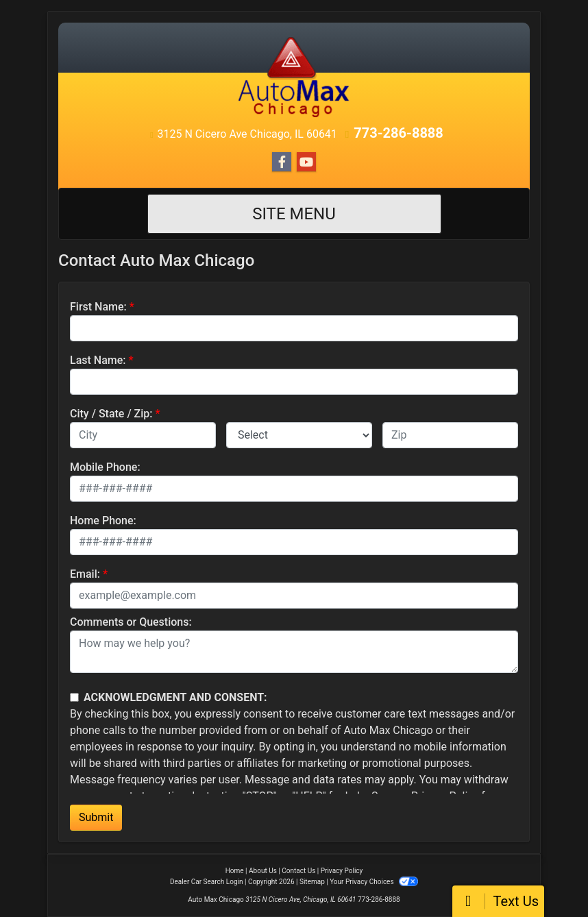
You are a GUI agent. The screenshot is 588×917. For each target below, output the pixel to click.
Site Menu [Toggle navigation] (294, 214)
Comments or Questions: (131, 622)
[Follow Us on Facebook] (282, 162)
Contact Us (298, 871)
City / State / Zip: (111, 414)
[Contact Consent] (74, 697)
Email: (85, 574)
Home (235, 871)
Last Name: (98, 360)
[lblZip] (450, 435)
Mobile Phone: (105, 467)
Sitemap (312, 882)
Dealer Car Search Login (207, 882)
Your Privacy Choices (374, 882)
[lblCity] (143, 435)
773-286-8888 (399, 133)
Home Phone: (103, 521)
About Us (263, 871)
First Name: (98, 307)
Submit (96, 817)
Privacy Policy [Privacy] (342, 871)
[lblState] (299, 435)
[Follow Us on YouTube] (306, 162)
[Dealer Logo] (294, 76)
